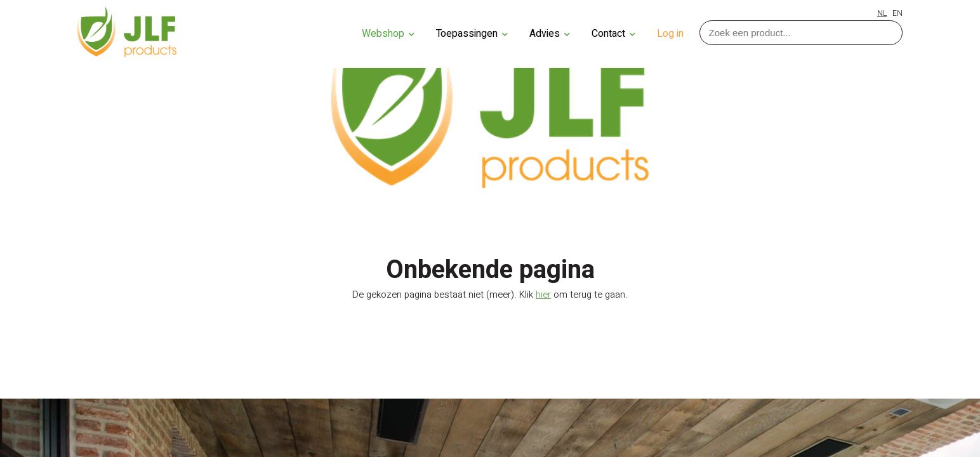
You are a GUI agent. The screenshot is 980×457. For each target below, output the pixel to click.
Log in (670, 34)
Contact (613, 34)
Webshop (388, 34)
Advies (550, 34)
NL (882, 13)
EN (897, 13)
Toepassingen (472, 34)
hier (543, 295)
